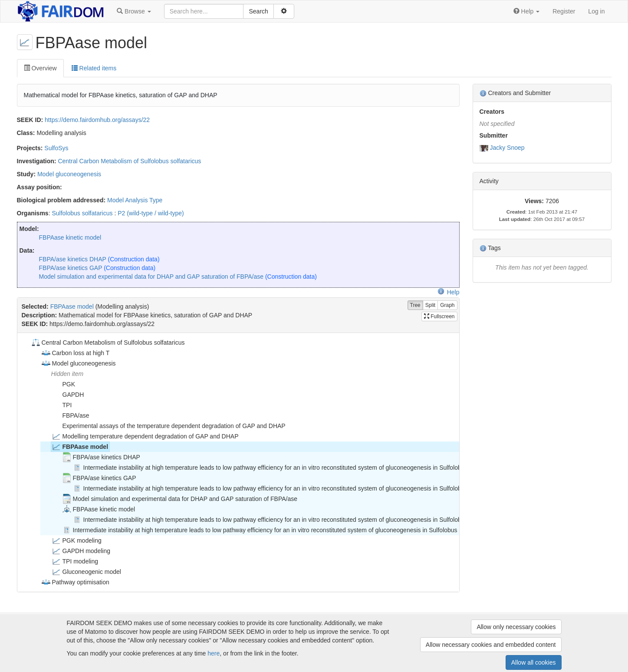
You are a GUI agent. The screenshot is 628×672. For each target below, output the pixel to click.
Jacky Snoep (507, 148)
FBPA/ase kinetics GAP (71, 268)
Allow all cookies (534, 662)
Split (430, 305)
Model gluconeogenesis (69, 174)
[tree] (238, 462)
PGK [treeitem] (63, 384)
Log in (596, 11)
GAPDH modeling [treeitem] (81, 551)
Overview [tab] (40, 68)
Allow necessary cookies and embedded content (491, 645)
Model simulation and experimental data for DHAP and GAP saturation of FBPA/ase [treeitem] (180, 499)
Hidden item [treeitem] (67, 374)
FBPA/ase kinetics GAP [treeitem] (99, 478)
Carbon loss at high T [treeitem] (75, 353)
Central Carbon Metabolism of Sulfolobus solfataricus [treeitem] (108, 343)
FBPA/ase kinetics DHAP (73, 259)
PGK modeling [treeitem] (76, 540)
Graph (447, 305)
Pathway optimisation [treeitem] (75, 582)
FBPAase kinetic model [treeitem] (99, 509)
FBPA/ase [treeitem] (70, 415)
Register (564, 11)
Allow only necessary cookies (516, 627)
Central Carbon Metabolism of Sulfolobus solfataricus (129, 161)
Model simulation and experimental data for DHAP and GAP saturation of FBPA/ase (151, 277)
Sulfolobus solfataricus (82, 213)
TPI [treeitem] (62, 405)
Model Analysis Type (135, 200)
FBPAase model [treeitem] (80, 447)
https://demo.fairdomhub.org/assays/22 (97, 120)
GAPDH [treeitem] (68, 395)
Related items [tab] (94, 68)
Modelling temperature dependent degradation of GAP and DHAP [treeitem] (145, 436)
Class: (26, 133)
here (214, 653)
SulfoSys (56, 148)
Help (449, 292)
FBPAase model (72, 306)
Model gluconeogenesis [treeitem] (78, 363)
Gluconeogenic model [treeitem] (86, 572)
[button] (134, 11)
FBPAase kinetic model (70, 237)
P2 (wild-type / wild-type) (151, 213)
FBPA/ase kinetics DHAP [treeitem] (101, 457)
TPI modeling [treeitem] (75, 561)
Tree (415, 305)
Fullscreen (439, 316)
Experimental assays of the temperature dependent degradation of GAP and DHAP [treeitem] (168, 426)
